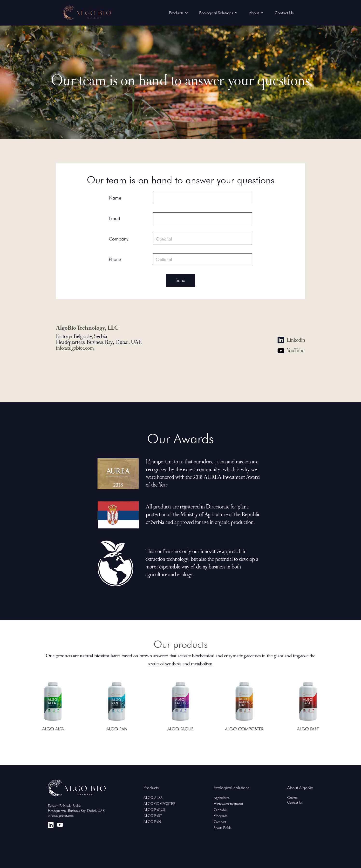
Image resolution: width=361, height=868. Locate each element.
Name (115, 198)
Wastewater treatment (228, 804)
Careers (292, 798)
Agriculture (221, 798)
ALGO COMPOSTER (160, 804)
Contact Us (284, 13)
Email (114, 218)
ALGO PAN (152, 822)
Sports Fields (222, 828)
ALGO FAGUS (154, 810)
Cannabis (220, 810)
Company (119, 239)
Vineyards (221, 816)
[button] (180, 13)
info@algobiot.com (75, 348)
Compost (220, 822)
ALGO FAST (153, 816)
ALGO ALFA (153, 798)
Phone (115, 259)
